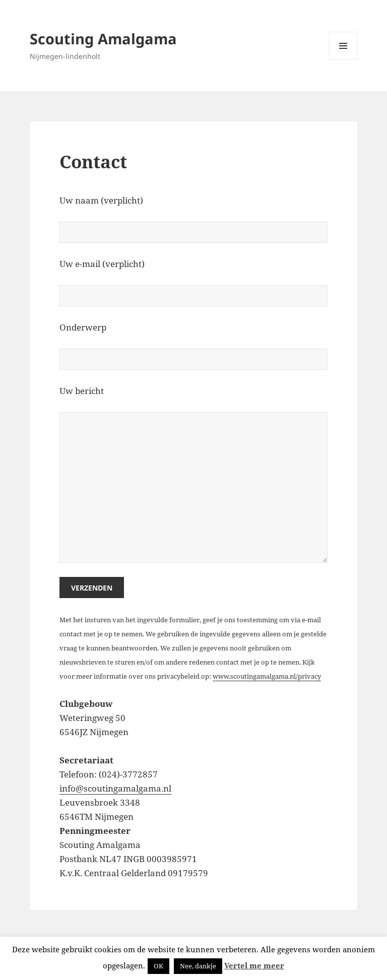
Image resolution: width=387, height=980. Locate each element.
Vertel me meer (254, 965)
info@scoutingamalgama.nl (115, 788)
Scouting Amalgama (103, 39)
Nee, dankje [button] (198, 966)
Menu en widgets (343, 60)
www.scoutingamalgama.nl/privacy (267, 676)
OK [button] (158, 966)
